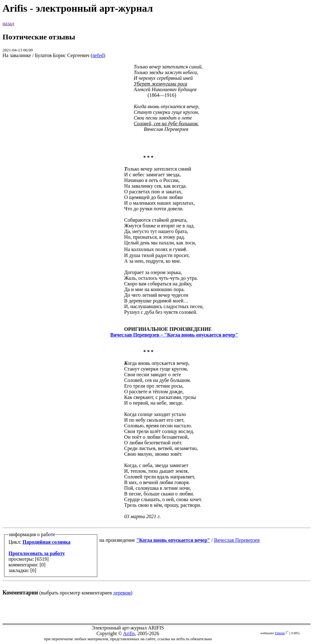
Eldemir (280, 633)
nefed (98, 55)
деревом (122, 593)
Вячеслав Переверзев (237, 540)
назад (8, 23)
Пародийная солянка (46, 542)
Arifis (129, 633)
